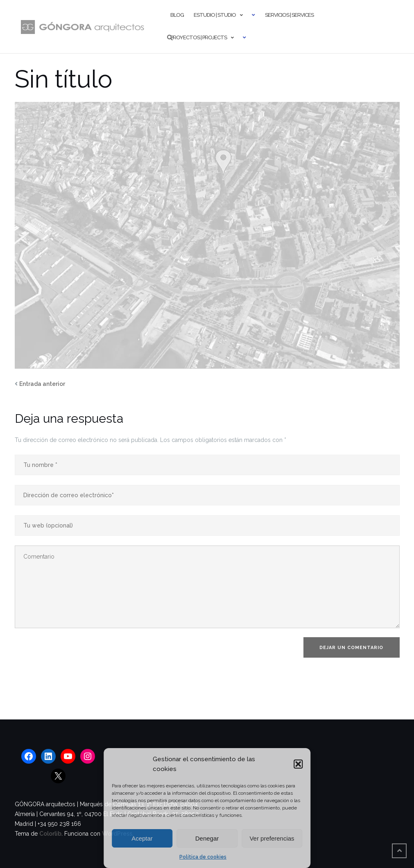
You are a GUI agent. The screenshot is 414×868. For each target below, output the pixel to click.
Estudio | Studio (215, 15)
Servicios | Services (289, 15)
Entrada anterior (42, 384)
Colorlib (50, 834)
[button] (298, 764)
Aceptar (142, 838)
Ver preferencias (272, 838)
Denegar (207, 838)
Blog (177, 15)
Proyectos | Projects (199, 37)
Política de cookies (203, 857)
